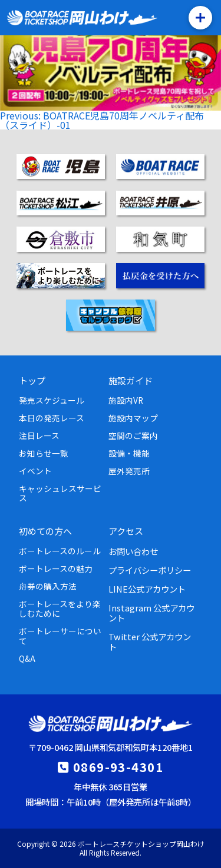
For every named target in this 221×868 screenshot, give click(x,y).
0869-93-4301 (118, 767)
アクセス (126, 531)
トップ (32, 380)
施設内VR (126, 400)
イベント (35, 471)
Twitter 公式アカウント (150, 641)
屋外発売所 (129, 471)
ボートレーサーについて (60, 636)
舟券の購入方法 (48, 586)
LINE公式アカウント (147, 589)
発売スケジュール (52, 400)
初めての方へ (45, 531)
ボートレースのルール (60, 551)
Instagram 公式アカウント (151, 613)
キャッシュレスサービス (60, 493)
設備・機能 (129, 453)
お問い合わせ (133, 551)
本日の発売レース (52, 418)
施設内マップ (133, 418)
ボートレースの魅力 (56, 568)
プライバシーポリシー (150, 570)
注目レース (39, 435)
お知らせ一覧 (44, 453)
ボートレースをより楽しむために (60, 608)
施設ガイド (131, 380)
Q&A (27, 659)
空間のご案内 (133, 435)
